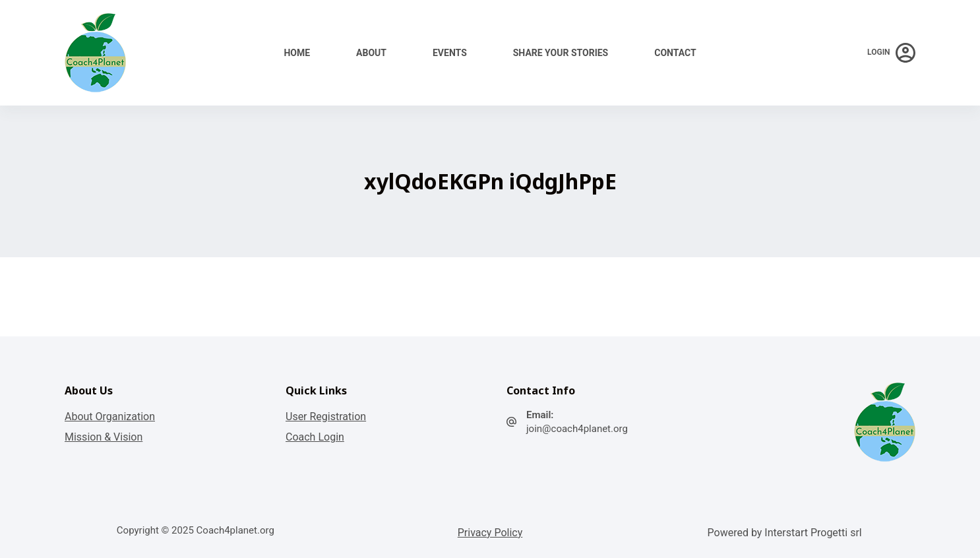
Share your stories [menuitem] (561, 53)
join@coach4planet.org (577, 429)
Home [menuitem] (297, 53)
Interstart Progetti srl (813, 533)
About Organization (110, 417)
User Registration (326, 417)
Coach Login (315, 437)
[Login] (891, 53)
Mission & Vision (104, 437)
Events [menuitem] (450, 53)
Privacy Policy (490, 533)
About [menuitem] (371, 53)
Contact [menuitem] (675, 53)
